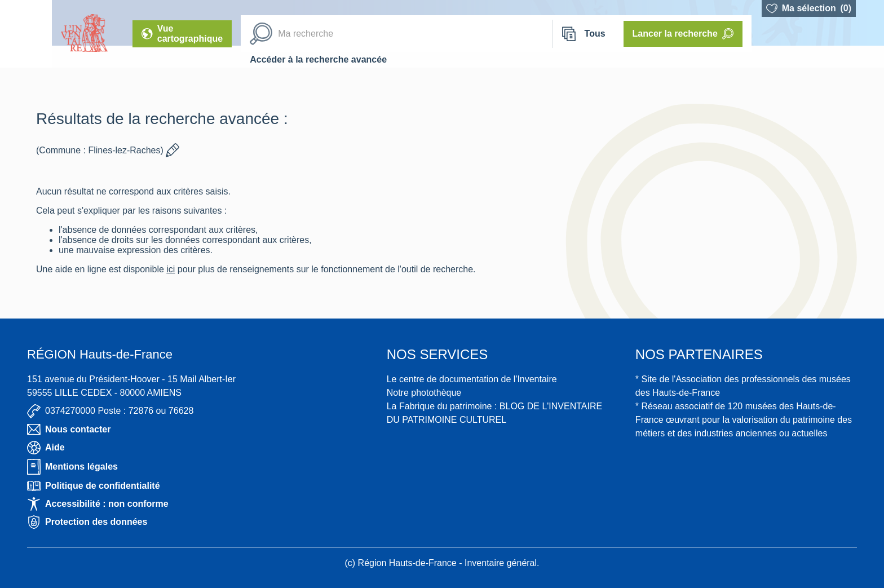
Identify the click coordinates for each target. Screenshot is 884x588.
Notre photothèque (424, 393)
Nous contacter (69, 430)
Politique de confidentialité (94, 486)
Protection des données (87, 522)
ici (171, 269)
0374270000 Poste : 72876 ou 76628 (110, 411)
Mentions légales (72, 467)
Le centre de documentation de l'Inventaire (472, 379)
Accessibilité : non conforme (98, 504)
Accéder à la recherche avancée (318, 59)
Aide (46, 448)
